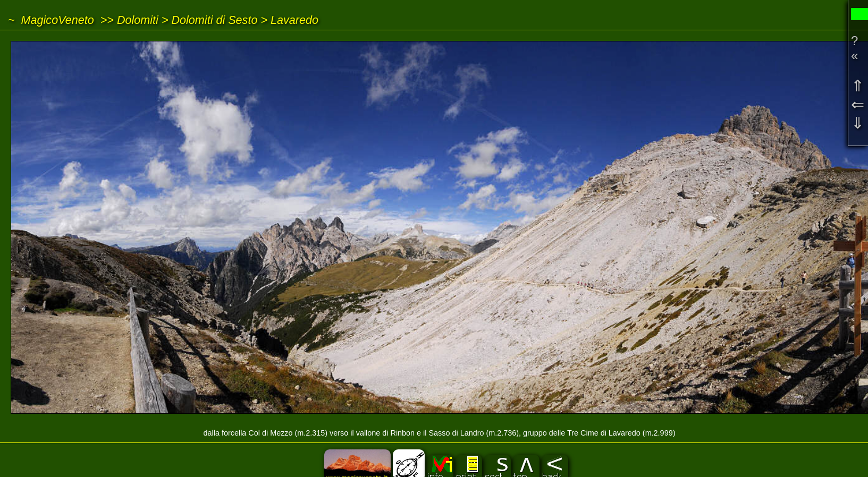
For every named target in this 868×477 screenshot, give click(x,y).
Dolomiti (138, 20)
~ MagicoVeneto (51, 20)
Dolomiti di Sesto (214, 20)
